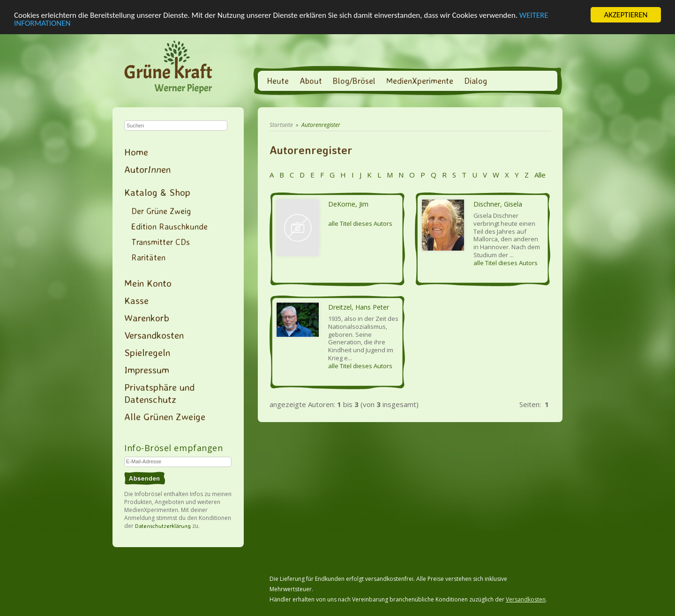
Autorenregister (321, 125)
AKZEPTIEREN (626, 15)
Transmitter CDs (161, 242)
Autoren (147, 169)
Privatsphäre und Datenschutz (159, 393)
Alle (539, 175)
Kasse (136, 300)
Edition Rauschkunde (169, 226)
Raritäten (148, 257)
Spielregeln (147, 352)
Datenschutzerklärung (163, 526)
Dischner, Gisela (498, 204)
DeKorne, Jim (348, 204)
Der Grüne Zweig (161, 211)
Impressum (147, 370)
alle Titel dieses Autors (360, 223)
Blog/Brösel (354, 81)
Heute (278, 81)
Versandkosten (154, 335)
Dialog (476, 81)
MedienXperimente (420, 81)
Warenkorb (147, 318)
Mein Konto (148, 283)
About (311, 81)
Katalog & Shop (157, 192)
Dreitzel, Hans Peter (359, 307)
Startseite (281, 125)
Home (136, 152)
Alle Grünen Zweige (165, 416)
